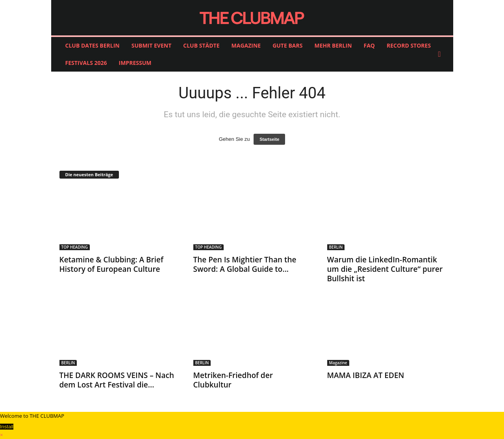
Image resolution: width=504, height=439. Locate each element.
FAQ (370, 45)
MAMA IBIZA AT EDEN (366, 375)
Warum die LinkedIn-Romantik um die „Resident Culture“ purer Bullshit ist (385, 269)
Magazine (338, 363)
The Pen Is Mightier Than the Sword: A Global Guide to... (245, 264)
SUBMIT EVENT (152, 45)
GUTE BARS (287, 45)
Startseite (269, 139)
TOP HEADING (75, 247)
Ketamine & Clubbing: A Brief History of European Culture (111, 264)
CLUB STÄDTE (201, 45)
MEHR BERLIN (333, 45)
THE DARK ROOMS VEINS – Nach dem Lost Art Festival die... (117, 380)
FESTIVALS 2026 (86, 63)
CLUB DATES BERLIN (93, 45)
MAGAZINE (246, 45)
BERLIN (336, 247)
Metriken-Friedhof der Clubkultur (233, 380)
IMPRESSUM (135, 63)
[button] (441, 54)
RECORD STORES (409, 45)
